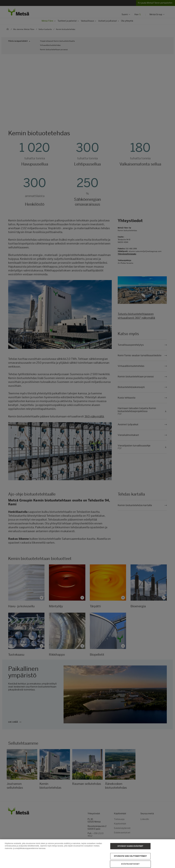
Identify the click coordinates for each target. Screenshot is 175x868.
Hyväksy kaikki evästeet (130, 846)
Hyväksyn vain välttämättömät (130, 856)
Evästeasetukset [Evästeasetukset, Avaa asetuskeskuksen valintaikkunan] (130, 864)
